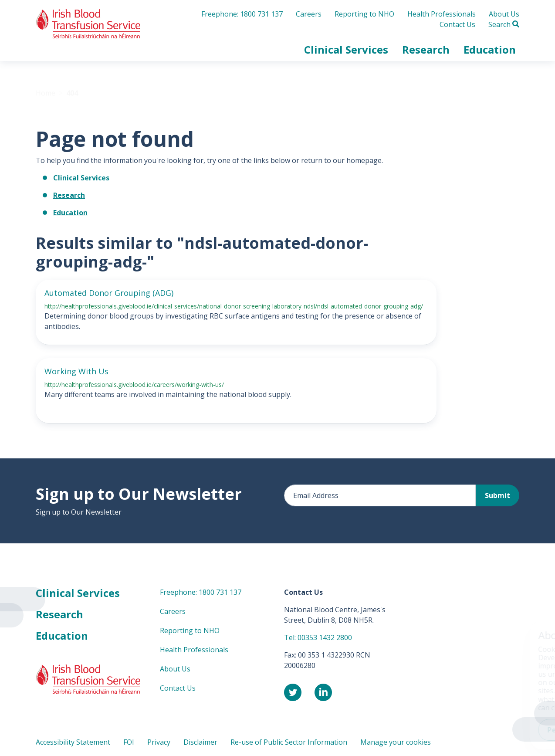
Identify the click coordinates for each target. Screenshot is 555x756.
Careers (309, 14)
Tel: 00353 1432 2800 (318, 637)
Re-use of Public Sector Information (289, 742)
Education (70, 213)
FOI (129, 742)
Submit (497, 495)
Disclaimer (200, 742)
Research (69, 195)
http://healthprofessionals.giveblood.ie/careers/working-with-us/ (134, 385)
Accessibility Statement (73, 742)
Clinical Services (81, 178)
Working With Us (76, 371)
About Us (504, 14)
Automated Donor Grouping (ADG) (109, 293)
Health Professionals (442, 14)
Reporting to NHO (364, 14)
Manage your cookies (396, 742)
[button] (346, 50)
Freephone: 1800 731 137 (242, 14)
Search (504, 24)
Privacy (159, 742)
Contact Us (457, 24)
